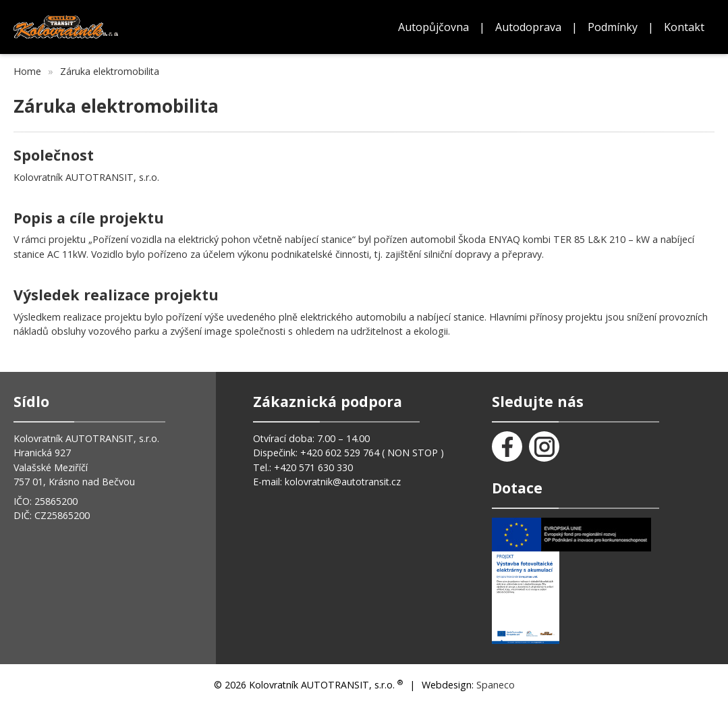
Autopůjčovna (433, 27)
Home (27, 71)
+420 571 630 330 (313, 467)
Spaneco (496, 685)
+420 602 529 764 (341, 453)
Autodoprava (528, 27)
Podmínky (613, 27)
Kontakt (684, 27)
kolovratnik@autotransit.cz (343, 482)
